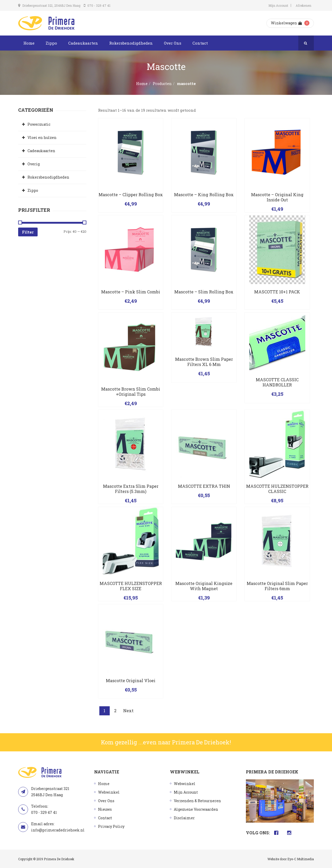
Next (128, 711)
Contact (200, 43)
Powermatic (39, 124)
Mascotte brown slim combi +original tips (131, 391)
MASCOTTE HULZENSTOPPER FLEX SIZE (131, 586)
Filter (28, 232)
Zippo (51, 43)
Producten (162, 84)
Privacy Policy (111, 826)
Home (29, 43)
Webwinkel (109, 792)
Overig (34, 164)
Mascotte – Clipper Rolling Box (131, 195)
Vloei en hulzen (42, 137)
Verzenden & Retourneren (197, 801)
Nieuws (105, 809)
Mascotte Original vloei (131, 680)
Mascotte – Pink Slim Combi (131, 292)
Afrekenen (303, 5)
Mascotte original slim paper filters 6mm (277, 586)
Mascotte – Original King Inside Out (277, 197)
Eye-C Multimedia (301, 859)
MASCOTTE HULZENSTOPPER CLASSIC (277, 489)
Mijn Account (278, 5)
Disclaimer (184, 818)
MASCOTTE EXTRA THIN (204, 486)
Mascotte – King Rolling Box (204, 195)
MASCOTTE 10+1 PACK (277, 292)
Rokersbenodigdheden (131, 43)
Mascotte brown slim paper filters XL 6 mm (204, 362)
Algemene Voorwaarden (196, 809)
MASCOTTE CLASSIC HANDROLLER (277, 382)
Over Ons (173, 43)
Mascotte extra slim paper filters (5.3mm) (131, 489)
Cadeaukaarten (83, 43)
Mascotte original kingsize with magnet (204, 586)
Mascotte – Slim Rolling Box (204, 292)
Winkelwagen (286, 23)
